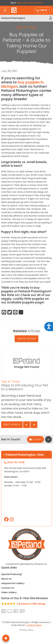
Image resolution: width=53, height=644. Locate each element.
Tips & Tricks (26, 27)
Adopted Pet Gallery (13, 583)
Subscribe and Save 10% (30, 3)
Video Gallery (9, 592)
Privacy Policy (27, 630)
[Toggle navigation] (5, 10)
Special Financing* (12, 574)
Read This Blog (12, 425)
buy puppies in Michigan (22, 84)
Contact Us (8, 588)
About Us (6, 579)
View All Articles (26, 339)
